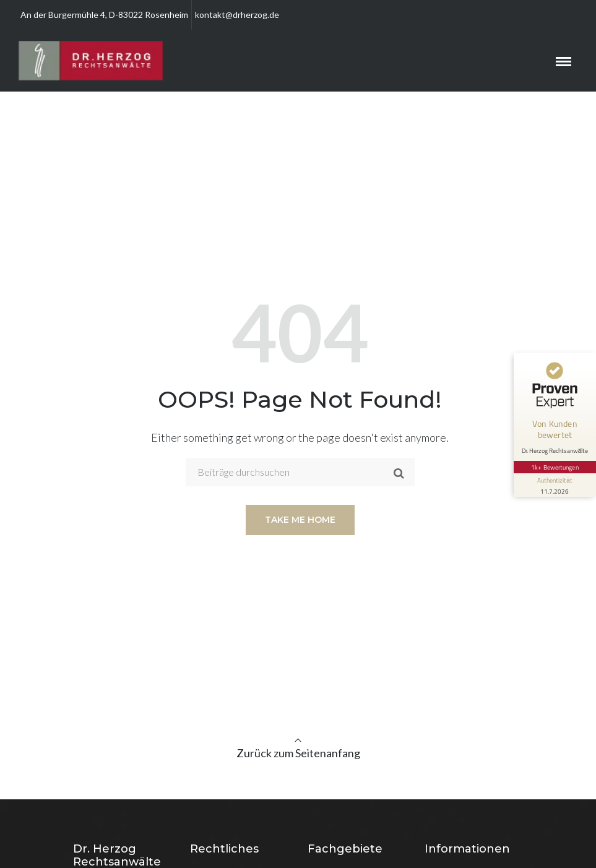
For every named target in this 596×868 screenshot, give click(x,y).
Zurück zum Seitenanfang (298, 753)
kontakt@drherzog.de (237, 15)
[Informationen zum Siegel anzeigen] (554, 475)
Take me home (300, 520)
